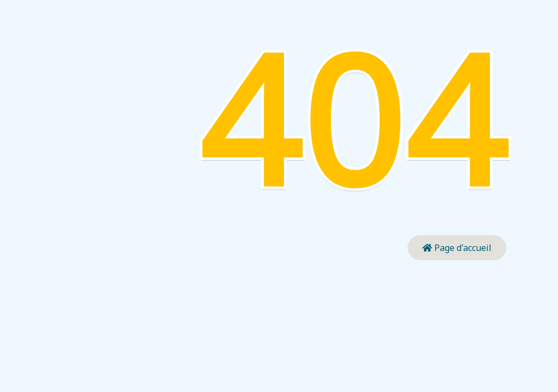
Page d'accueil (457, 248)
